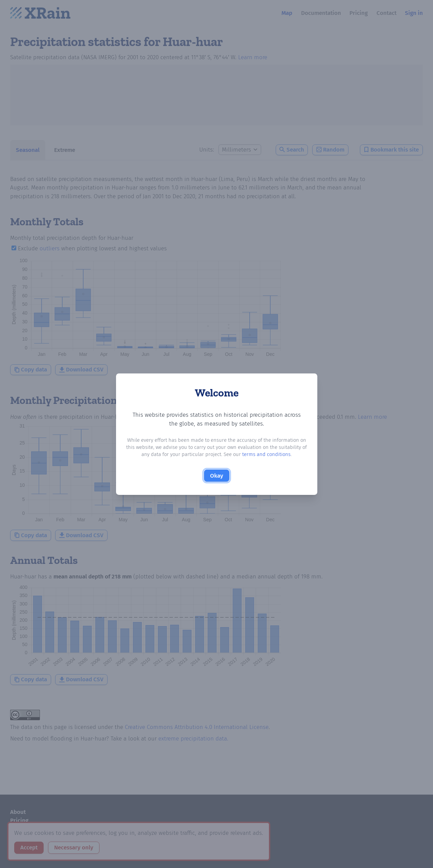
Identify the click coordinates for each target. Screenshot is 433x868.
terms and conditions (266, 454)
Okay (217, 476)
